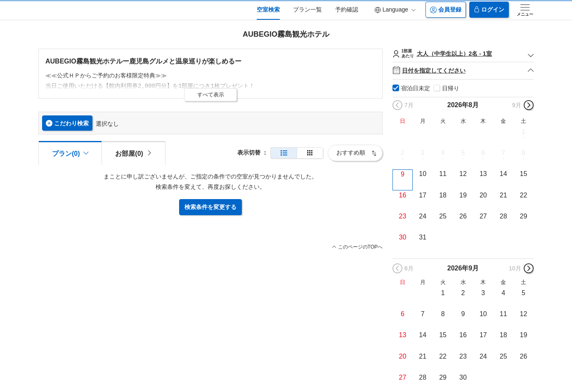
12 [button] (463, 174)
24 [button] (423, 216)
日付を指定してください (463, 71)
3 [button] (423, 153)
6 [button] (483, 153)
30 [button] (403, 237)
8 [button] (524, 153)
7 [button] (503, 153)
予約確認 (347, 9)
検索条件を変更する (210, 207)
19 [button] (463, 195)
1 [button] (524, 132)
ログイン (489, 10)
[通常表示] (284, 153)
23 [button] (403, 216)
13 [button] (483, 174)
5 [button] (463, 153)
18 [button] (443, 195)
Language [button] (395, 10)
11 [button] (443, 174)
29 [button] (524, 216)
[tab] (133, 153)
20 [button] (483, 195)
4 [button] (443, 153)
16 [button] (403, 195)
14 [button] (503, 174)
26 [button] (463, 216)
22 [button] (524, 195)
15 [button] (524, 174)
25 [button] (443, 216)
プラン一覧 (307, 9)
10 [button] (423, 174)
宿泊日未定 (416, 88)
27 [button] (483, 216)
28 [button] (503, 216)
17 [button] (423, 195)
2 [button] (403, 153)
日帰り (451, 88)
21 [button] (503, 195)
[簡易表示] (310, 153)
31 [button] (423, 237)
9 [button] (403, 174)
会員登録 (446, 10)
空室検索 (268, 9)
